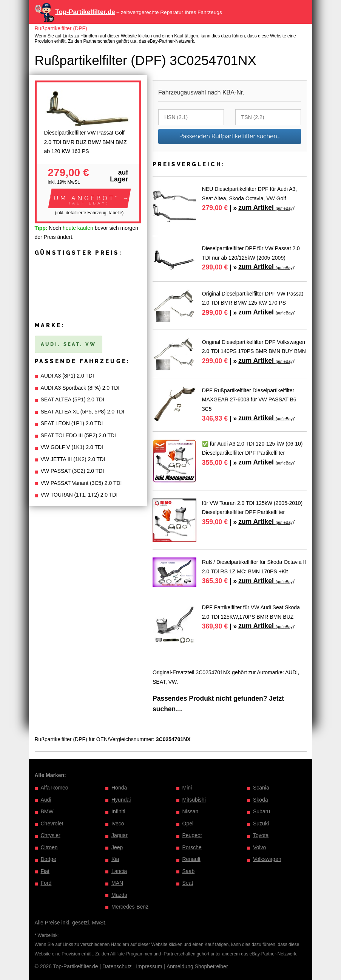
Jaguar (120, 835)
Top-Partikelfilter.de (85, 12)
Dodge (49, 859)
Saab (189, 871)
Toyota (261, 835)
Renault (191, 859)
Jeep (117, 847)
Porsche (192, 847)
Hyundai (121, 800)
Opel (188, 824)
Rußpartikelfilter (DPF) (61, 28)
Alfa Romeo (55, 788)
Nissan (191, 811)
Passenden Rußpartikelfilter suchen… (229, 136)
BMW (47, 811)
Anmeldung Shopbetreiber (197, 966)
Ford (46, 883)
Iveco (118, 824)
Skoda (261, 800)
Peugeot (192, 835)
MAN (117, 883)
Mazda (119, 895)
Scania (261, 788)
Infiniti (118, 811)
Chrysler (51, 835)
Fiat (45, 871)
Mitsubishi (194, 800)
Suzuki (261, 824)
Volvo (259, 847)
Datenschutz (117, 966)
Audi (46, 800)
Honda (119, 788)
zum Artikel (266, 207)
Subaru (262, 811)
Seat (188, 883)
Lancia (119, 871)
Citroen (49, 847)
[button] (89, 198)
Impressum (149, 966)
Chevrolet (52, 824)
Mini (187, 788)
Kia (115, 859)
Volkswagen (267, 859)
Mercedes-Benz (130, 907)
